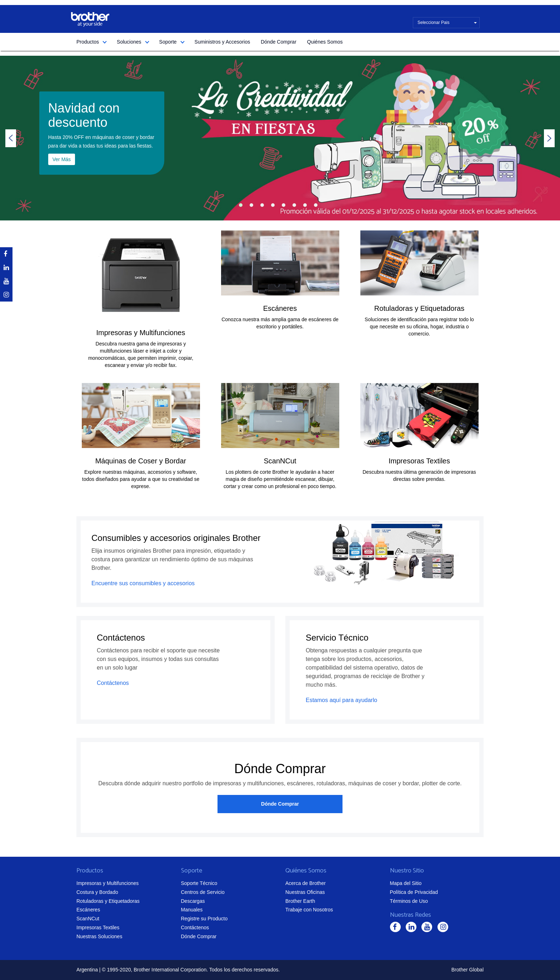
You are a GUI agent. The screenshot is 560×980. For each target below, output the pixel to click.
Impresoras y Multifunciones (141, 333)
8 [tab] (316, 205)
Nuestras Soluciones (99, 936)
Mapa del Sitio (406, 883)
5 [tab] (284, 205)
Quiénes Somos (325, 42)
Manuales (192, 910)
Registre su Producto (204, 919)
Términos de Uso (409, 901)
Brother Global (467, 970)
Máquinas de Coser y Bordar (141, 461)
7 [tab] (305, 205)
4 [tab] (273, 205)
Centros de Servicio (203, 892)
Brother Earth (300, 901)
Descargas (193, 901)
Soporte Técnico (199, 883)
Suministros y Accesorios (222, 42)
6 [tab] (294, 205)
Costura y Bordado (97, 892)
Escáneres (280, 308)
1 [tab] (241, 205)
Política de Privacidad (414, 892)
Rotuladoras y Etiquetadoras (419, 308)
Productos (88, 42)
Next (549, 138)
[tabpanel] (280, 138)
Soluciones (129, 42)
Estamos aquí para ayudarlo (341, 700)
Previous (11, 138)
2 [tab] (251, 205)
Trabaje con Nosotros (309, 910)
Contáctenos (113, 683)
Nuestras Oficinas (305, 892)
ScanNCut (280, 461)
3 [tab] (262, 205)
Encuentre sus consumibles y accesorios (143, 583)
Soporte (168, 42)
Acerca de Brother (306, 883)
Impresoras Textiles (419, 461)
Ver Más (62, 159)
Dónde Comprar (279, 42)
